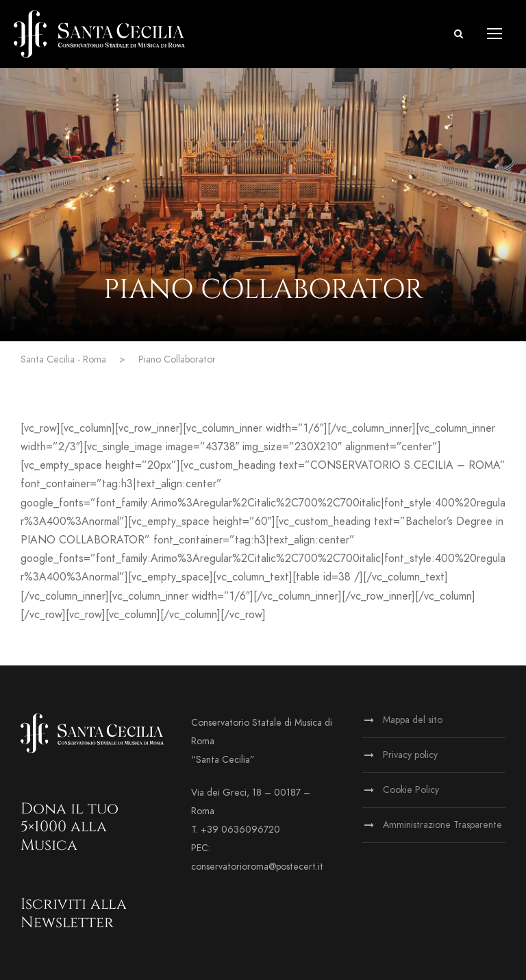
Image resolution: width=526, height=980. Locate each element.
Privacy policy (410, 755)
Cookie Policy (411, 790)
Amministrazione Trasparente (442, 825)
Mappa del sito (413, 720)
